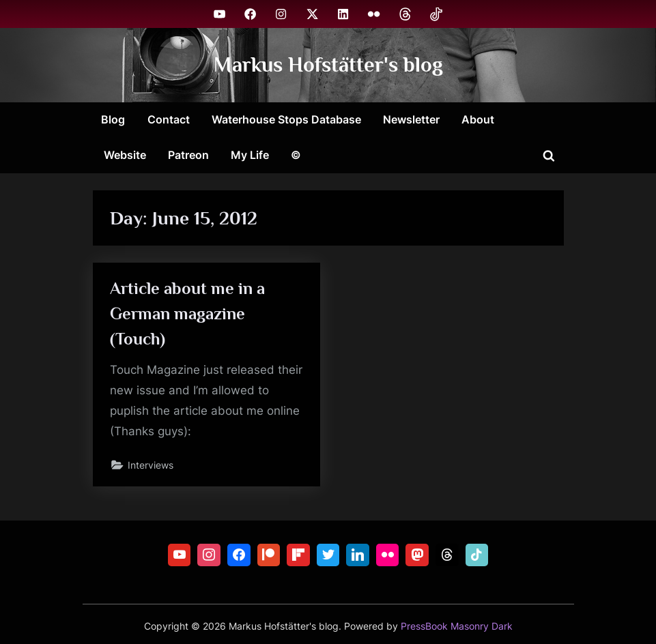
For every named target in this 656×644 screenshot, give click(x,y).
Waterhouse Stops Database (286, 119)
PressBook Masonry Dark (457, 626)
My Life (250, 155)
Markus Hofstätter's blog (328, 64)
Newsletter (411, 119)
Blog (113, 119)
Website (125, 155)
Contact (169, 119)
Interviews (151, 465)
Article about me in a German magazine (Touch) (187, 313)
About (478, 119)
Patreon (188, 155)
